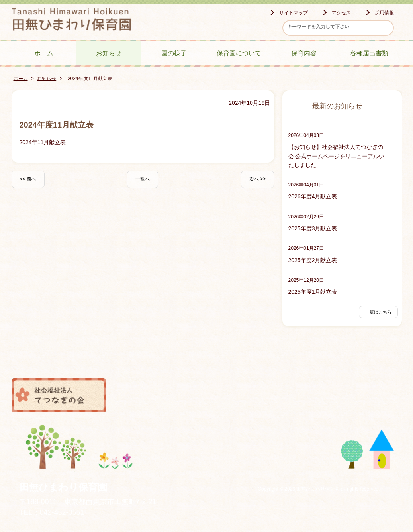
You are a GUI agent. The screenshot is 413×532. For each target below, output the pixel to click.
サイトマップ (294, 13)
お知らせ (109, 53)
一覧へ (143, 179)
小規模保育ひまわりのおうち (354, 395)
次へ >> (257, 179)
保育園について (239, 53)
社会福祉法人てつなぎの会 (59, 395)
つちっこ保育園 (157, 395)
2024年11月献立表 (43, 142)
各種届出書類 (369, 53)
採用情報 (384, 13)
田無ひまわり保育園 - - (71, 21)
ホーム (44, 53)
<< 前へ (28, 179)
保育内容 (304, 53)
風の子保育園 (256, 395)
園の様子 (174, 53)
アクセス (341, 13)
